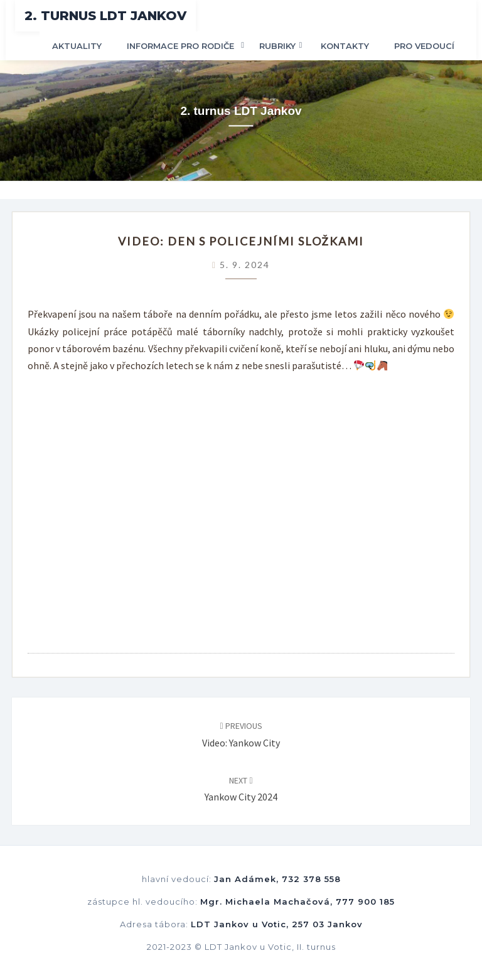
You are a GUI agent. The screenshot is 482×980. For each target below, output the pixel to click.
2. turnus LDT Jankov (105, 16)
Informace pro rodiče (180, 46)
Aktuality (77, 46)
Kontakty (345, 46)
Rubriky (277, 46)
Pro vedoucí (424, 46)
